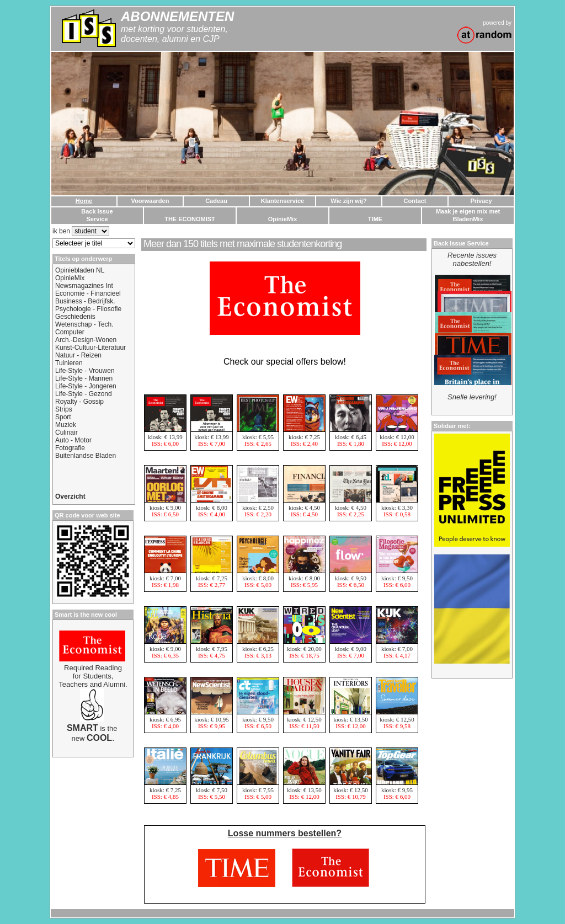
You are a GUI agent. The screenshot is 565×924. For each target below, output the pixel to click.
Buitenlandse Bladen (86, 456)
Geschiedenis (75, 317)
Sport (63, 417)
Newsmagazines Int (84, 286)
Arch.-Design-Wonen (86, 340)
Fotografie (70, 448)
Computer (70, 332)
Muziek (66, 425)
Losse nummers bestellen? (285, 833)
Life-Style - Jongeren (86, 386)
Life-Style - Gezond (84, 394)
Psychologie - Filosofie (88, 309)
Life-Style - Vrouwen (85, 371)
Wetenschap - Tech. (84, 324)
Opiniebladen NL (80, 270)
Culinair (66, 432)
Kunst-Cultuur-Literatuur (90, 348)
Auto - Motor (73, 440)
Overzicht (70, 496)
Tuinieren (69, 363)
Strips (64, 409)
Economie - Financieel (88, 293)
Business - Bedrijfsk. (85, 301)
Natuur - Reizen (78, 355)
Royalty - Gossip (79, 402)
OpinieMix (70, 278)
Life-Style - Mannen (84, 378)
